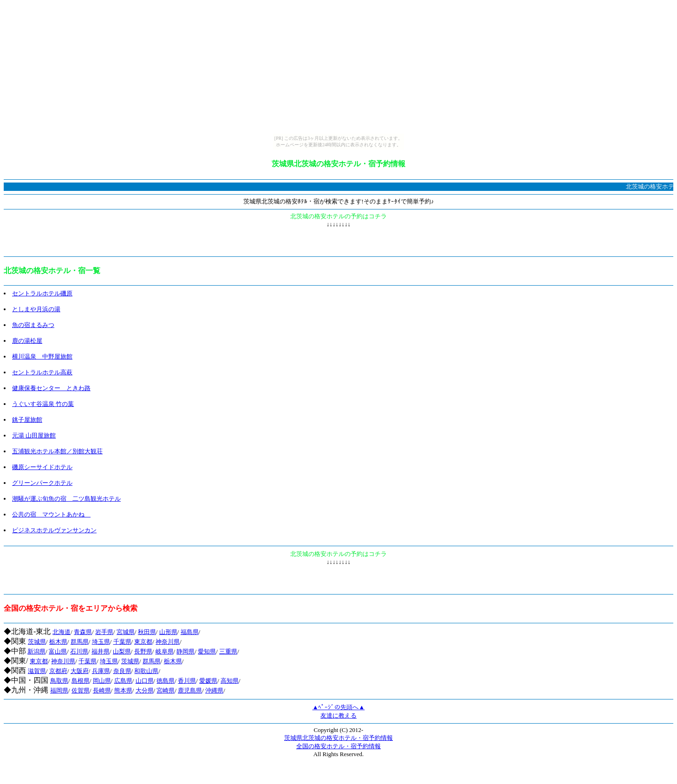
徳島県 (166, 681)
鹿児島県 (190, 690)
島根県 (81, 681)
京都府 (58, 671)
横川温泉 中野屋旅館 (42, 356)
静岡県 (186, 651)
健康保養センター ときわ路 (51, 388)
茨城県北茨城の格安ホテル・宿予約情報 (338, 738)
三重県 (228, 651)
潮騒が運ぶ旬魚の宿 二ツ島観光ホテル (66, 499)
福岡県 (59, 690)
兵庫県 (101, 671)
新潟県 (36, 651)
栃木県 (58, 642)
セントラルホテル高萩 (42, 372)
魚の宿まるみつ (33, 325)
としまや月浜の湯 (36, 309)
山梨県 (122, 651)
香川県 (187, 681)
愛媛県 (208, 681)
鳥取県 (59, 681)
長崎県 (102, 690)
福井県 (101, 651)
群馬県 (80, 642)
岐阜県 (165, 651)
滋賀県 (37, 671)
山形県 (168, 632)
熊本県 (123, 690)
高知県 (230, 681)
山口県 (145, 681)
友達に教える (338, 715)
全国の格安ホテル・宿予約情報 (338, 746)
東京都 (143, 642)
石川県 (79, 651)
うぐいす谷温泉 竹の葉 (43, 404)
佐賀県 (81, 690)
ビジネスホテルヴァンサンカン (54, 530)
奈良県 (122, 671)
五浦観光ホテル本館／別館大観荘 (57, 451)
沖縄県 (214, 690)
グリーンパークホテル (42, 483)
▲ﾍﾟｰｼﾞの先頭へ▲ (339, 707)
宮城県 (126, 632)
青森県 (83, 632)
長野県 (143, 651)
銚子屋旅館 (27, 420)
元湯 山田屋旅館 (34, 435)
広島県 (123, 681)
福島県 (190, 632)
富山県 (58, 651)
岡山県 (102, 681)
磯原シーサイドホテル (42, 467)
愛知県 (207, 651)
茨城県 (37, 642)
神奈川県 (168, 642)
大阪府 (80, 671)
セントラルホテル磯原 (42, 293)
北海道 (62, 632)
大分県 (145, 690)
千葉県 (122, 642)
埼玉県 (101, 642)
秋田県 (147, 632)
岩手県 (104, 632)
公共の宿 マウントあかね (51, 514)
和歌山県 (146, 671)
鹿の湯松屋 (27, 341)
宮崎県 (166, 690)
